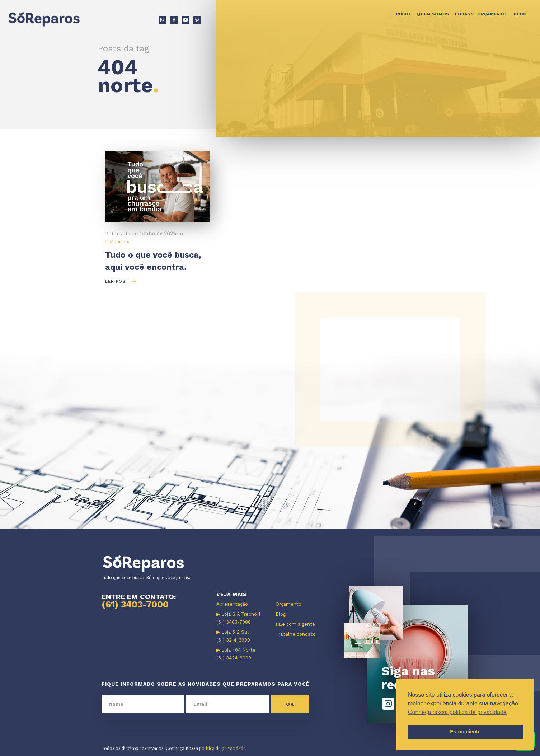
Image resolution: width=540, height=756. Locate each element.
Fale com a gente (295, 624)
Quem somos (433, 14)
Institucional (118, 241)
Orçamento (492, 14)
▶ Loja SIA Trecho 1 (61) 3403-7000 (238, 618)
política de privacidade (222, 748)
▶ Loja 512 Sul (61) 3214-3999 (233, 636)
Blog (520, 14)
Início (403, 14)
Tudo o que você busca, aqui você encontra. (153, 261)
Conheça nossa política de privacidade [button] (457, 712)
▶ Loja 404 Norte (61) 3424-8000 (236, 654)
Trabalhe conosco (296, 634)
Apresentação (232, 604)
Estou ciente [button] (465, 732)
